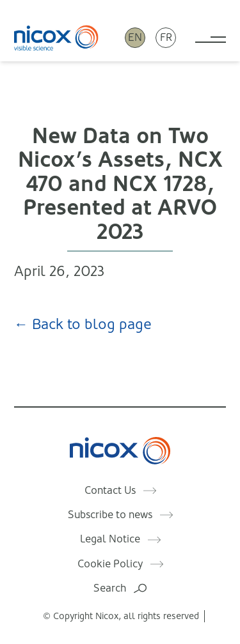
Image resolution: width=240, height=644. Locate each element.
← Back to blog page (83, 324)
